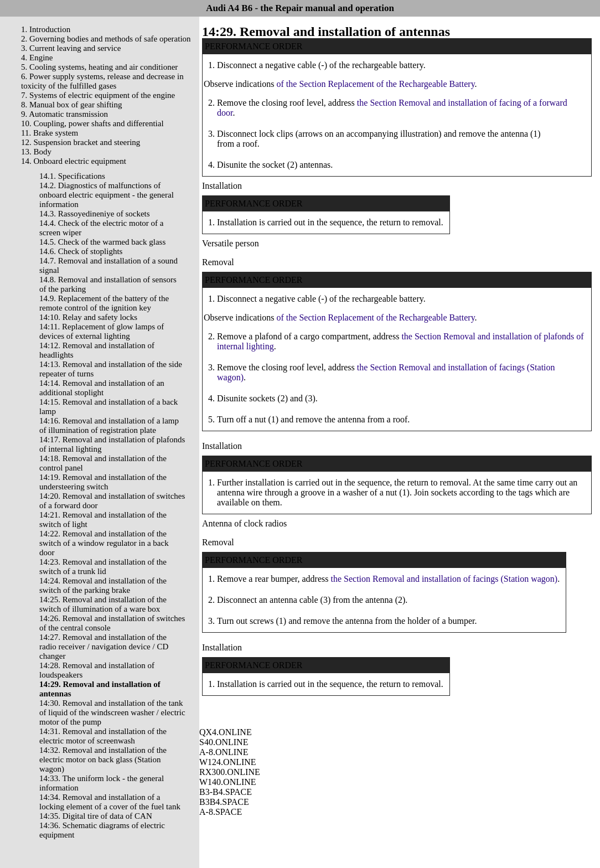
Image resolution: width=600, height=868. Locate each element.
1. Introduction (46, 29)
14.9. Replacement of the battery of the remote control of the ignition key (104, 303)
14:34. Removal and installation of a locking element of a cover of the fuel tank (110, 802)
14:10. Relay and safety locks (88, 317)
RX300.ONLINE (230, 772)
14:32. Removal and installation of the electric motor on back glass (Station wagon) (103, 759)
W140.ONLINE (228, 782)
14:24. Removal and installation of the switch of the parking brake (103, 585)
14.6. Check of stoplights (81, 251)
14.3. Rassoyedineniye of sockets (95, 214)
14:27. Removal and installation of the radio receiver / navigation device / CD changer (104, 647)
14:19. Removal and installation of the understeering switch (103, 482)
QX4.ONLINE (226, 732)
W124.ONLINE (228, 762)
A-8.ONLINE (224, 752)
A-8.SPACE (221, 812)
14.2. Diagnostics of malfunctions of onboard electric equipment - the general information (107, 195)
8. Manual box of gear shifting (71, 105)
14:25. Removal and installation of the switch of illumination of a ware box (103, 604)
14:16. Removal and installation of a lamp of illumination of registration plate (109, 425)
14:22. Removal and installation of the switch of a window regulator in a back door (104, 543)
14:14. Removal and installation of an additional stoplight (102, 388)
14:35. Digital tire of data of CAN (96, 816)
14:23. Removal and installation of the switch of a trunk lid (103, 567)
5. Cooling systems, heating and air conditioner (99, 67)
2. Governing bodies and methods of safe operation (106, 39)
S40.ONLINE (224, 742)
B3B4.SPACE (224, 802)
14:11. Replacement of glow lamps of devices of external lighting (102, 331)
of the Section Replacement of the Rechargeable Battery (376, 84)
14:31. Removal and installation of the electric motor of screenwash (103, 736)
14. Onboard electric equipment (74, 161)
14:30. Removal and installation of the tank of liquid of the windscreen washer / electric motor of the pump (112, 712)
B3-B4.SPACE (226, 792)
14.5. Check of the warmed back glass (102, 242)
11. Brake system (50, 133)
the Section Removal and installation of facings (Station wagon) (444, 579)
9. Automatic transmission (64, 114)
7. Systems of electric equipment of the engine (98, 95)
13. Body (36, 152)
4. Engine (37, 58)
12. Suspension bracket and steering (81, 142)
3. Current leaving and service (71, 48)
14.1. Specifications (72, 176)
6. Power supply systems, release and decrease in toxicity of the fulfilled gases (102, 81)
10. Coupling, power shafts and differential (92, 123)
